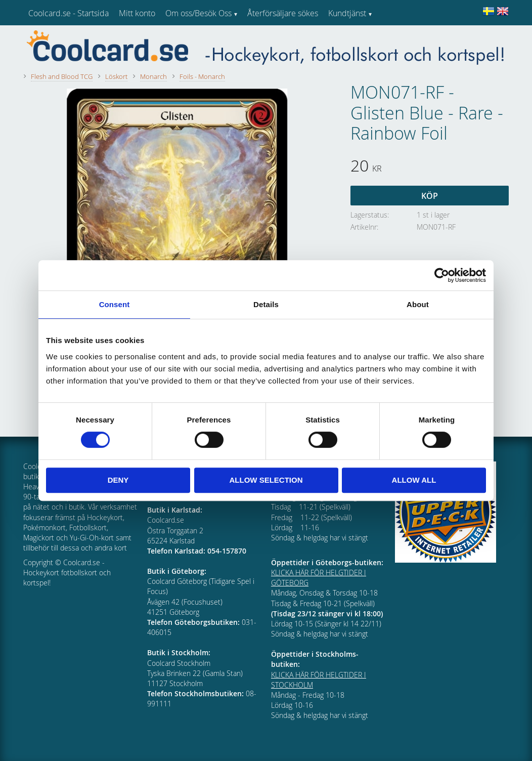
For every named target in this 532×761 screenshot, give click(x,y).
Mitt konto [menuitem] (137, 13)
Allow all (414, 480)
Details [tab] (266, 304)
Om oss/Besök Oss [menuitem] (198, 13)
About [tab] (418, 304)
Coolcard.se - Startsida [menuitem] (69, 13)
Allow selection (266, 480)
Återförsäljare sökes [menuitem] (283, 13)
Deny (118, 480)
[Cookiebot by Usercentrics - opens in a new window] (442, 275)
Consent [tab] (115, 304)
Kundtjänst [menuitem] (347, 13)
